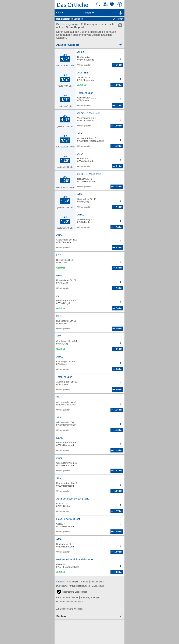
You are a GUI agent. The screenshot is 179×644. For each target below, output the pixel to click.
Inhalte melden (97, 582)
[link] (120, 25)
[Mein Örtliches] (106, 4)
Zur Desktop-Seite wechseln (69, 609)
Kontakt (85, 582)
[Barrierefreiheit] (120, 4)
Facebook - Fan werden (67, 597)
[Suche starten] (98, 4)
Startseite (61, 582)
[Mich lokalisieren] (89, 45)
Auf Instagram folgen (90, 597)
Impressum (61, 586)
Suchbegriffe (73, 582)
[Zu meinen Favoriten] (112, 4)
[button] (72, 592)
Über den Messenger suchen (70, 602)
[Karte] (120, 13)
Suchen (61, 616)
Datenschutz (98, 586)
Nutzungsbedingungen (79, 586)
